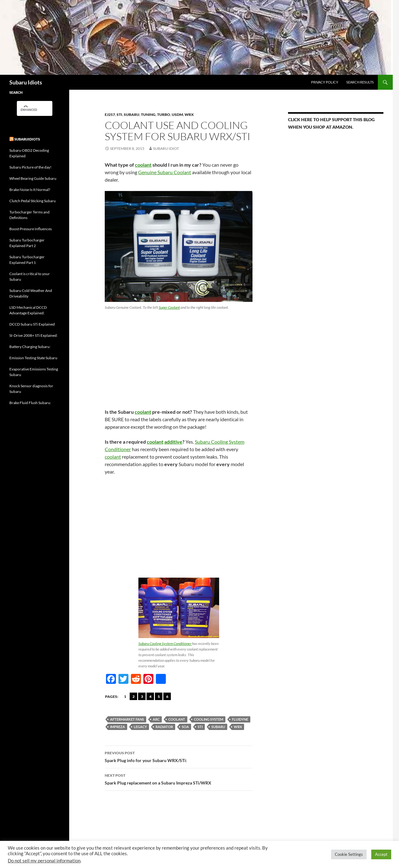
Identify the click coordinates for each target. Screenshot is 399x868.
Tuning (148, 114)
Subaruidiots (27, 139)
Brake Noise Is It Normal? (30, 190)
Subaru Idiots (26, 82)
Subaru (132, 114)
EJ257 (110, 114)
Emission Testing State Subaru (33, 358)
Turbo (164, 114)
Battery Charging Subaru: (30, 347)
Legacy (140, 727)
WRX (189, 114)
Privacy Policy (325, 82)
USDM (177, 114)
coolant (143, 165)
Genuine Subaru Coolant (165, 172)
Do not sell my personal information (44, 861)
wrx (238, 727)
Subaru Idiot (166, 148)
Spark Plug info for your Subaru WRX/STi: (179, 756)
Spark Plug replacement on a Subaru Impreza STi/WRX (179, 779)
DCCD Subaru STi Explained (32, 324)
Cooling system (209, 719)
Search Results (360, 82)
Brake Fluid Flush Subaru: (30, 403)
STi (119, 114)
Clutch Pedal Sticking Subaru (33, 201)
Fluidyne (240, 719)
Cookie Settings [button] (349, 854)
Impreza (118, 727)
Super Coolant (169, 307)
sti (200, 727)
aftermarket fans (127, 719)
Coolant (177, 719)
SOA (185, 727)
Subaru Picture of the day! (30, 167)
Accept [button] (381, 854)
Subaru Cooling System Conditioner (165, 644)
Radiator (164, 727)
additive (173, 442)
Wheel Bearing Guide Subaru (33, 178)
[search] (29, 110)
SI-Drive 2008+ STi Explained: (34, 335)
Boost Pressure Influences (31, 229)
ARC (156, 719)
